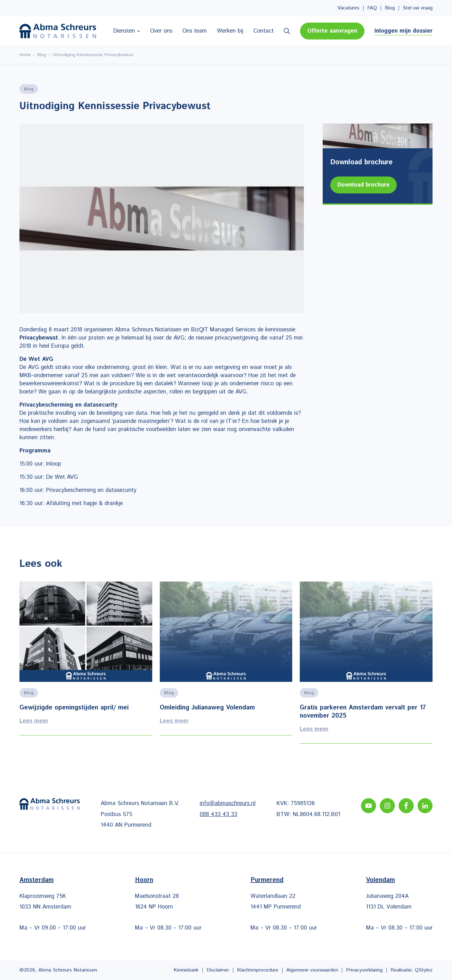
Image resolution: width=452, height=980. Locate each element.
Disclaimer (218, 970)
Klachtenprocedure (258, 970)
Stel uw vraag (418, 8)
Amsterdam (37, 880)
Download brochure (363, 185)
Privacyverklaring (364, 970)
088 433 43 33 (218, 814)
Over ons (161, 31)
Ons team (195, 31)
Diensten (124, 31)
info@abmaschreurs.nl (228, 803)
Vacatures (348, 8)
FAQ (372, 8)
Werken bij (230, 31)
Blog (390, 8)
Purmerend (267, 880)
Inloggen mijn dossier (404, 31)
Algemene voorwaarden (312, 970)
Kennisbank (186, 970)
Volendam (380, 880)
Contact (264, 31)
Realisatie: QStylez (412, 970)
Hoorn (144, 880)
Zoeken (287, 31)
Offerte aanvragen (332, 31)
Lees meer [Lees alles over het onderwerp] (86, 663)
